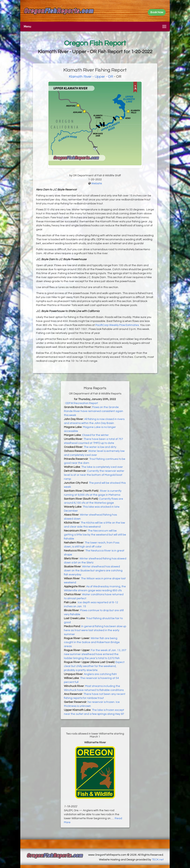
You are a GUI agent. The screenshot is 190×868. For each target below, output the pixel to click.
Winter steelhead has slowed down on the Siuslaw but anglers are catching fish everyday (93, 571)
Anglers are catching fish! (100, 674)
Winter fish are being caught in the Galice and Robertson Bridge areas (92, 642)
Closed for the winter (95, 435)
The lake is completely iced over (102, 467)
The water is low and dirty (100, 447)
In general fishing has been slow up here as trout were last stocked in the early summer (95, 630)
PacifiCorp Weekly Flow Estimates (117, 325)
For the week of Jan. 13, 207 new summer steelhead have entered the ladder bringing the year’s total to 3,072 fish (95, 654)
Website (97, 183)
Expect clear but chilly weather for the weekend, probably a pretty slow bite (94, 666)
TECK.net (158, 860)
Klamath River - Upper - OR (91, 77)
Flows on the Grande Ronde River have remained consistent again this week (94, 411)
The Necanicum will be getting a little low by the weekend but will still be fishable (95, 535)
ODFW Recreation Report (82, 403)
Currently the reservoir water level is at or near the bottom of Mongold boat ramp (94, 475)
